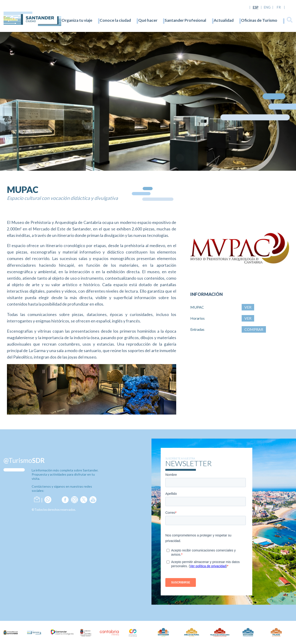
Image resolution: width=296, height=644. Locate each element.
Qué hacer (148, 20)
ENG (267, 7)
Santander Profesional (185, 20)
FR (279, 7)
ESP (256, 7)
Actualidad (224, 20)
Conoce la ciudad (115, 20)
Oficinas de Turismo (259, 20)
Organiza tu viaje (77, 20)
